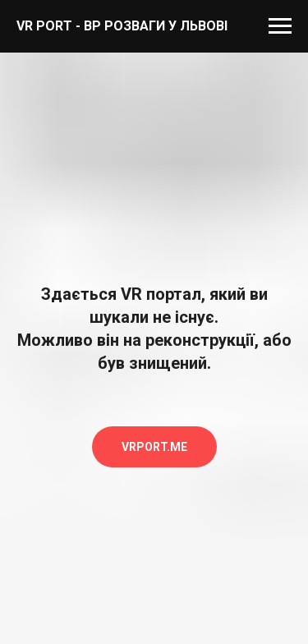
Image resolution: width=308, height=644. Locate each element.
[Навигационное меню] (280, 26)
